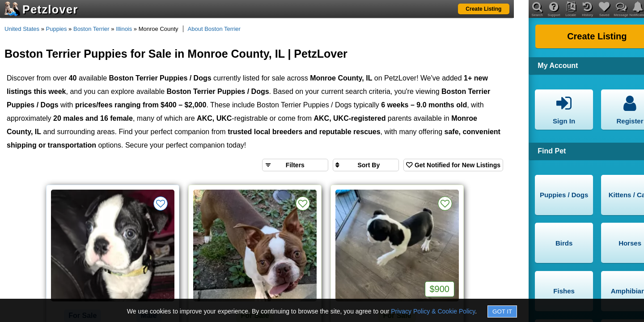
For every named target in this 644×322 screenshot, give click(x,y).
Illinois (124, 29)
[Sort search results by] (366, 165)
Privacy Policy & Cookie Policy (433, 311)
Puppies (57, 29)
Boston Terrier (91, 29)
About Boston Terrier (214, 29)
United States (22, 29)
